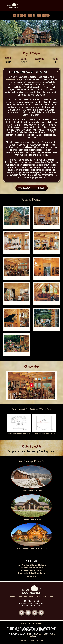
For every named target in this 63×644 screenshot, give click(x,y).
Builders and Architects (32, 568)
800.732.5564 (48, 597)
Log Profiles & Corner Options (32, 565)
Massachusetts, (13, 79)
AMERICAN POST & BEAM (40, 635)
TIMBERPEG (28, 635)
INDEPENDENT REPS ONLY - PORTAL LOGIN (32, 623)
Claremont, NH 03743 (33, 597)
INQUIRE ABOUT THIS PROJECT (32, 188)
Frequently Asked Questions (32, 573)
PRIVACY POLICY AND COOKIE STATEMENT (32, 641)
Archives (32, 576)
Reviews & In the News (32, 570)
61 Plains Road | (17, 597)
